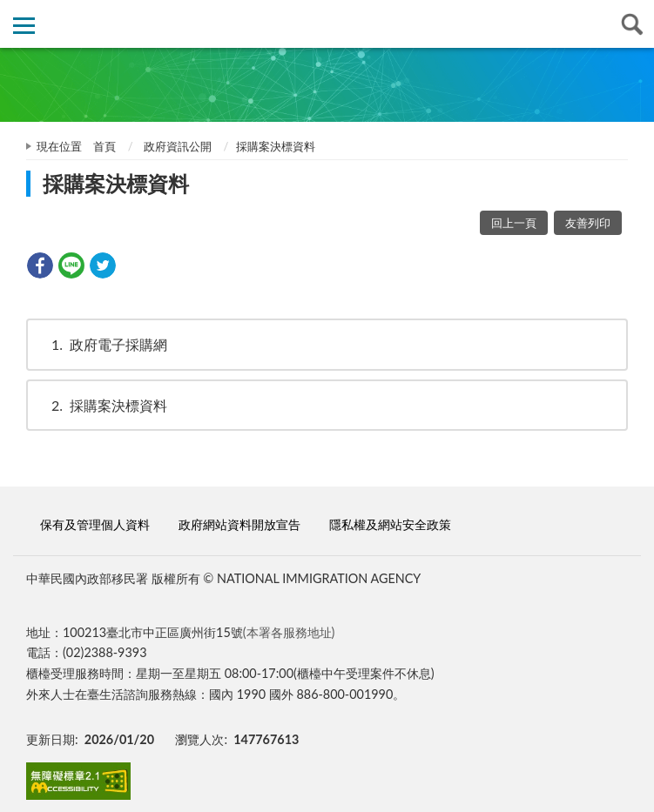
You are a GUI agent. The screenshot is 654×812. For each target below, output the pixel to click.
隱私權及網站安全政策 (390, 524)
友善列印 (588, 223)
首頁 (105, 146)
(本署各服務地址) (289, 632)
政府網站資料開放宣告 (239, 524)
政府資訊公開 (178, 146)
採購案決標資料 (101, 405)
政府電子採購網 (101, 344)
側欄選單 (24, 26)
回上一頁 (514, 223)
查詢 (630, 24)
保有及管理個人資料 (95, 524)
